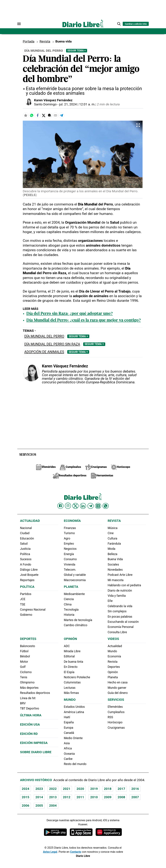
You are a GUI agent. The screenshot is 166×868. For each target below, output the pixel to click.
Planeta (71, 587)
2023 (39, 789)
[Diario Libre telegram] (91, 506)
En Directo (71, 667)
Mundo (70, 700)
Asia (67, 743)
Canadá (69, 733)
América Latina (74, 712)
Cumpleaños (116, 712)
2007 (135, 797)
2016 (135, 789)
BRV (23, 703)
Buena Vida (115, 559)
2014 (39, 797)
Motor (24, 662)
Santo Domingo (45, 104)
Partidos (26, 594)
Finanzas (70, 528)
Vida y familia (117, 596)
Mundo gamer (117, 688)
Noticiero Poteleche (77, 677)
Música (113, 528)
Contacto (76, 852)
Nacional (26, 528)
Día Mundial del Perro (44, 336)
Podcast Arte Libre (120, 575)
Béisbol (25, 656)
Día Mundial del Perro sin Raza (52, 344)
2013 (53, 797)
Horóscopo (115, 722)
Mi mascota (116, 580)
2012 (67, 797)
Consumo (70, 559)
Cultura (112, 538)
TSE (23, 604)
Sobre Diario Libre (36, 752)
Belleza (112, 554)
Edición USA (30, 724)
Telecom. (70, 570)
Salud (24, 544)
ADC (67, 646)
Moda (111, 549)
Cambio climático (76, 625)
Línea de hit (28, 698)
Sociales (113, 564)
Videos (113, 639)
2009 (108, 797)
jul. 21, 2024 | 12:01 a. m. (77, 104)
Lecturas (70, 688)
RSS (110, 717)
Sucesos (26, 559)
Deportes (28, 639)
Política (25, 554)
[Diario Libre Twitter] (75, 506)
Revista (45, 41)
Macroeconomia (75, 580)
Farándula (114, 544)
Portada (29, 41)
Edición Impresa (34, 743)
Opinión (70, 639)
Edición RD (29, 734)
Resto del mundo (75, 764)
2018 (108, 789)
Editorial (69, 656)
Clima (68, 604)
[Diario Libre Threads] (98, 506)
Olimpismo (27, 682)
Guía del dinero (118, 693)
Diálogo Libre (29, 570)
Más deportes (29, 688)
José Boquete (29, 575)
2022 (53, 789)
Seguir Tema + (77, 51)
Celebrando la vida (120, 606)
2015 (25, 797)
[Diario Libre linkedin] (83, 506)
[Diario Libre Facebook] (60, 506)
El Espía (69, 672)
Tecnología (71, 610)
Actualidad (30, 521)
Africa (68, 748)
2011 (80, 797)
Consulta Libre (117, 632)
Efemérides (115, 707)
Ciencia (69, 599)
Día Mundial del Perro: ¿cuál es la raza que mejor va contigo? (84, 320)
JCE (23, 599)
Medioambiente (74, 594)
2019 (94, 789)
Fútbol (24, 651)
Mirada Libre (72, 651)
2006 (25, 806)
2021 (67, 789)
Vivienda (70, 564)
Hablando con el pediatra (124, 585)
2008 (121, 797)
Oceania (69, 754)
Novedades (115, 570)
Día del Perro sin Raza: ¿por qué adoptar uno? (70, 314)
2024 (25, 789)
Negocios (70, 549)
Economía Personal (121, 627)
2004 (53, 806)
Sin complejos (117, 611)
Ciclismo (26, 672)
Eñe (110, 601)
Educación (27, 538)
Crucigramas (116, 728)
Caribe (68, 759)
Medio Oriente (73, 738)
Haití (67, 717)
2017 (121, 789)
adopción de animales (44, 352)
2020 (80, 789)
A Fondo (26, 564)
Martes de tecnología (78, 620)
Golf (23, 667)
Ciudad (25, 533)
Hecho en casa (118, 682)
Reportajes (27, 580)
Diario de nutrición (120, 591)
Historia (69, 615)
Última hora (31, 715)
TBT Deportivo (30, 708)
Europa (69, 728)
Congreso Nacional (33, 610)
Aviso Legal (50, 852)
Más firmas (71, 693)
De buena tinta (74, 662)
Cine (111, 533)
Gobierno (26, 615)
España (69, 722)
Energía (69, 554)
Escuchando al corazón (123, 622)
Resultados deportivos (35, 693)
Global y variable (75, 575)
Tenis (24, 677)
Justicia (25, 549)
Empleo (69, 544)
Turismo (69, 533)
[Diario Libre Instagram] (68, 506)
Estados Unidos (74, 707)
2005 (39, 806)
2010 (94, 797)
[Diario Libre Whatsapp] (106, 506)
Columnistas (72, 682)
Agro (67, 538)
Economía (72, 521)
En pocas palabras (120, 617)
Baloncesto (28, 646)
